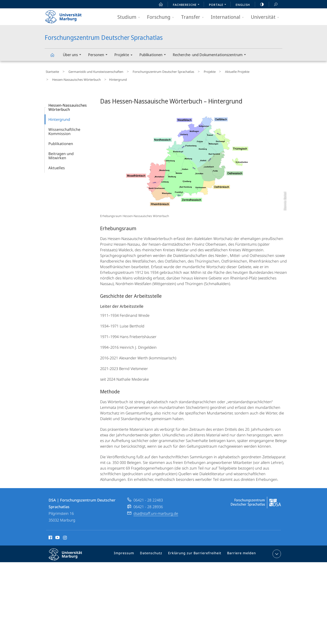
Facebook (50, 534)
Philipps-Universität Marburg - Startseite (67, 15)
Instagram (65, 534)
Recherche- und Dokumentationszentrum (211, 55)
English (243, 5)
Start (158, 4)
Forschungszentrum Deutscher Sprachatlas (55, 57)
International (229, 17)
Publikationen (154, 55)
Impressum (130, 551)
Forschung (162, 17)
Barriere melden (240, 551)
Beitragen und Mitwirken (61, 152)
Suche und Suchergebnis (273, 4)
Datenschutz (155, 551)
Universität (266, 17)
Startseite (51, 71)
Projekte (125, 55)
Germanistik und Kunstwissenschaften (91, 71)
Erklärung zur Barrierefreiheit (196, 551)
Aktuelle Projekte (220, 71)
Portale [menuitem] (219, 5)
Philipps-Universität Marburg (69, 554)
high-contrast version (260, 4)
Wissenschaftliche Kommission (64, 128)
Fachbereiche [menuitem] (187, 5)
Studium (130, 17)
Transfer (194, 17)
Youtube (57, 534)
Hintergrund (59, 115)
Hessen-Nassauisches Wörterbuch (74, 77)
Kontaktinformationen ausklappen (276, 550)
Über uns (73, 55)
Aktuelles (57, 164)
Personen (99, 55)
